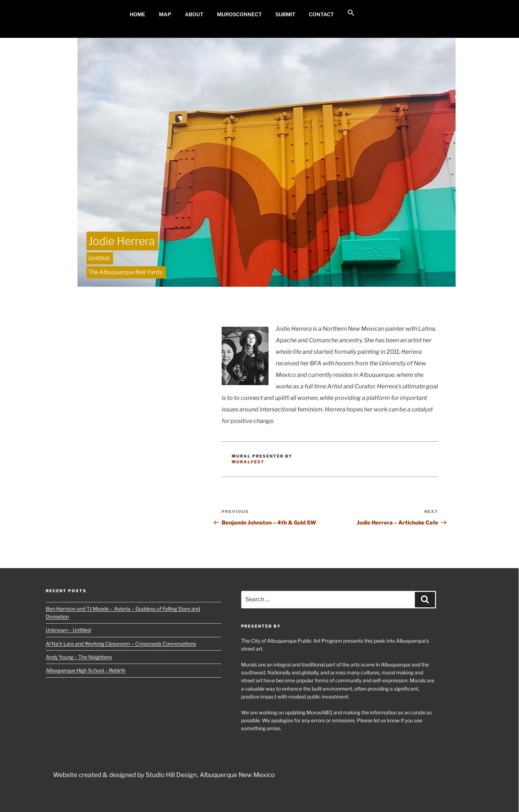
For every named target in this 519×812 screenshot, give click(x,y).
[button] (351, 13)
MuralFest (248, 462)
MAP (165, 14)
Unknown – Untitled (68, 630)
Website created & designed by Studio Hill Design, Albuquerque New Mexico (164, 775)
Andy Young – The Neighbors (79, 657)
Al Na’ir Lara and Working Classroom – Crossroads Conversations (121, 644)
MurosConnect (239, 14)
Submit (285, 14)
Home (137, 14)
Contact (321, 14)
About (194, 14)
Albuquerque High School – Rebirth (86, 670)
